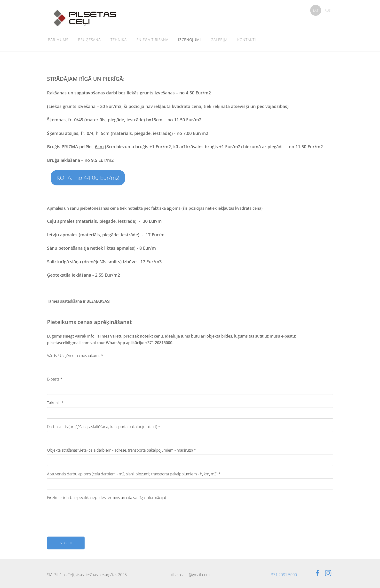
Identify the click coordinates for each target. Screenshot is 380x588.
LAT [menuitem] (316, 10)
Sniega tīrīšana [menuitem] (152, 40)
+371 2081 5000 (283, 575)
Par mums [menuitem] (58, 40)
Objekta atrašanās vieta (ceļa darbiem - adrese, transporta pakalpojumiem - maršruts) (121, 450)
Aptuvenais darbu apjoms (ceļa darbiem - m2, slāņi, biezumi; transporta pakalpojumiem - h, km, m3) (134, 474)
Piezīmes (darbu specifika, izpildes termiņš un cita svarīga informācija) (106, 497)
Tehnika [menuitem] (119, 40)
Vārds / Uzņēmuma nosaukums (75, 356)
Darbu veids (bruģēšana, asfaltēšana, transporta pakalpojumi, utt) (104, 427)
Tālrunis (55, 403)
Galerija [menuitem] (219, 40)
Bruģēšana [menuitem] (89, 40)
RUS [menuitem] (328, 10)
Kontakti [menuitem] (247, 40)
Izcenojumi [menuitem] (190, 40)
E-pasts (55, 379)
